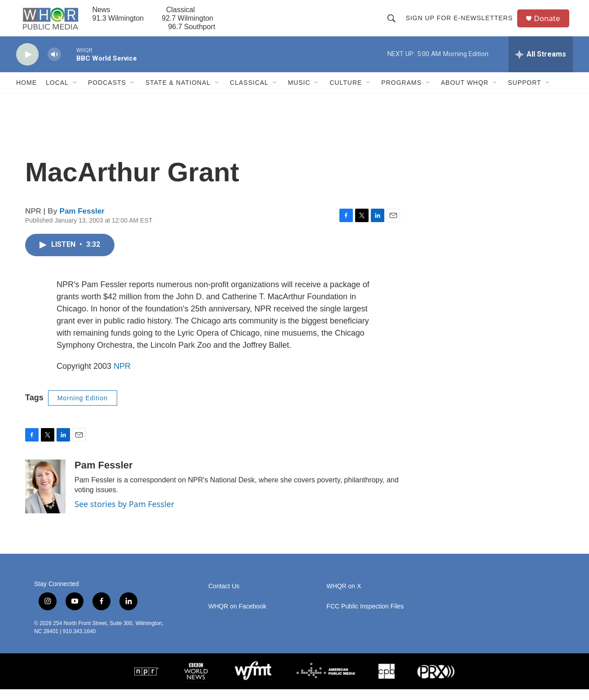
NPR (122, 376)
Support (524, 93)
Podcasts (107, 93)
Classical (249, 93)
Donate (550, 24)
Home (26, 93)
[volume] (54, 65)
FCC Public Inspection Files (365, 617)
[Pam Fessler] (45, 497)
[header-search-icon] (393, 23)
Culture (346, 93)
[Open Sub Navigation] (75, 93)
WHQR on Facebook (237, 617)
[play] (27, 65)
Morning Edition (83, 408)
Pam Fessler (82, 222)
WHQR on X (344, 597)
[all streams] (541, 65)
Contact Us (224, 597)
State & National (178, 93)
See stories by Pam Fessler (124, 515)
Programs (401, 93)
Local (57, 93)
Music (299, 93)
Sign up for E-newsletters (461, 23)
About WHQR (465, 93)
